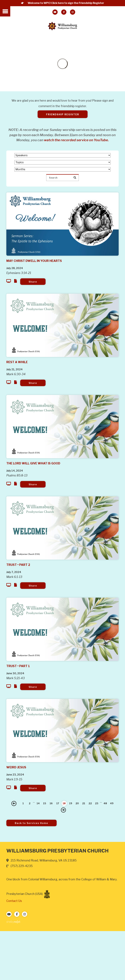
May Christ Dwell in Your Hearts (34, 261)
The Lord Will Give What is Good (33, 463)
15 (45, 803)
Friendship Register (63, 114)
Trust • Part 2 (18, 565)
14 (38, 803)
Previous (14, 803)
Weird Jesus (16, 767)
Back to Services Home (31, 823)
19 (71, 803)
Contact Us (14, 901)
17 (58, 803)
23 (97, 803)
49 (112, 803)
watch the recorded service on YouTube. (76, 140)
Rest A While (17, 362)
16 (51, 803)
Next (63, 810)
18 (64, 803)
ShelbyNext (13, 922)
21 (84, 803)
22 (90, 803)
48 (105, 803)
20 (77, 803)
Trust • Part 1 (18, 666)
